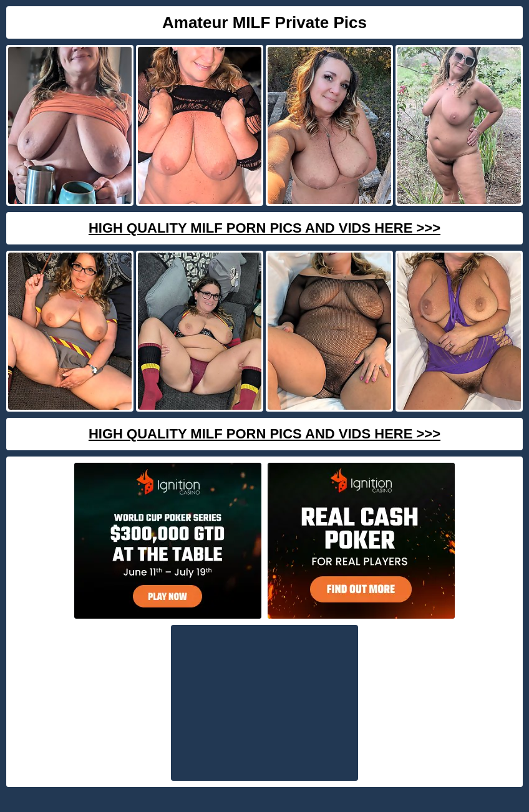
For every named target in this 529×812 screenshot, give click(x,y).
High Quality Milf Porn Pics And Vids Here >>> (264, 228)
